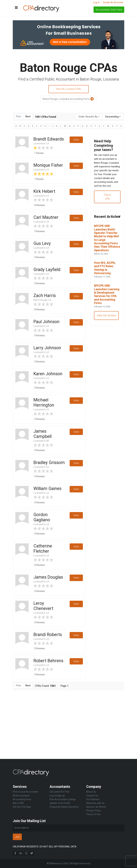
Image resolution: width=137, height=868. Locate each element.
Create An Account (113, 3)
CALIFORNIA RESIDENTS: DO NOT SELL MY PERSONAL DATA (45, 847)
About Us (91, 792)
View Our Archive (107, 347)
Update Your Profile (60, 803)
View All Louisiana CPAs (69, 89)
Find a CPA (107, 210)
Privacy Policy (94, 811)
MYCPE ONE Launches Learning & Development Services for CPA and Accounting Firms (107, 323)
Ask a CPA (18, 803)
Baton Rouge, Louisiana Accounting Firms (69, 100)
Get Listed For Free (59, 792)
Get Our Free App (22, 807)
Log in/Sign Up (57, 796)
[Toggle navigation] (16, 8)
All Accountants (21, 796)
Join (17, 837)
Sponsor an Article (96, 807)
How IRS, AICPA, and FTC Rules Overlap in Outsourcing (106, 293)
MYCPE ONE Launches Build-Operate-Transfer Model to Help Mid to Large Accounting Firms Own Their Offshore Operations (107, 260)
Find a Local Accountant (26, 792)
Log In (96, 3)
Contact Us (92, 796)
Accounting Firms (22, 799)
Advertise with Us (95, 803)
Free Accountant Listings (63, 799)
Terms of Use (93, 814)
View (76, 140)
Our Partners (93, 799)
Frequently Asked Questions (64, 807)
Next (28, 117)
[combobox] (89, 117)
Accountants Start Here (109, 10)
